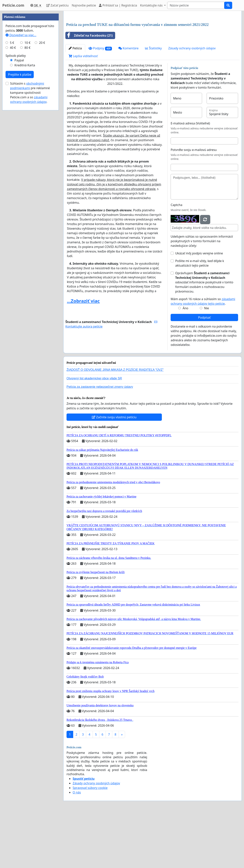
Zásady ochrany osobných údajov (192, 102)
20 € (42, 157)
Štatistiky (153, 102)
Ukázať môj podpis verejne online (199, 307)
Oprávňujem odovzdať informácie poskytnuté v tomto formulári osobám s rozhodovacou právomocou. (204, 336)
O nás (77, 846)
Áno (185, 361)
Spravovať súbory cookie (90, 841)
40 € (13, 162)
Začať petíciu (57, 5)
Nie (207, 361)
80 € (27, 162)
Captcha (176, 258)
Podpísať (204, 371)
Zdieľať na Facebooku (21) (89, 89)
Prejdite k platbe (20, 189)
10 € (27, 157)
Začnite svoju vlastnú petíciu (114, 470)
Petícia (75, 102)
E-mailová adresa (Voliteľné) (190, 177)
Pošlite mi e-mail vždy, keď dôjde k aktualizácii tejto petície (200, 317)
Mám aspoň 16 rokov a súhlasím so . (203, 355)
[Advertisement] (152, 44)
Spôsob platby (16, 170)
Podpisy (100, 102)
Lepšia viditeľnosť (83, 109)
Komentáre (128, 102)
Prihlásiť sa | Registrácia (118, 5)
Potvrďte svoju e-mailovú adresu (194, 203)
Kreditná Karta (25, 180)
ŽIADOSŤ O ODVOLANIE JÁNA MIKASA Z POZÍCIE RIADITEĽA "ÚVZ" (115, 423)
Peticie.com (13, 5)
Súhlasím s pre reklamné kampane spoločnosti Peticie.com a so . (30, 207)
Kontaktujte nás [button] (152, 5)
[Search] (196, 5)
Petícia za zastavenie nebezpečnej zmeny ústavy (100, 440)
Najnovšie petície (84, 5)
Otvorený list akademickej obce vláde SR (94, 432)
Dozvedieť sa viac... (21, 149)
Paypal (19, 175)
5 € (12, 157)
